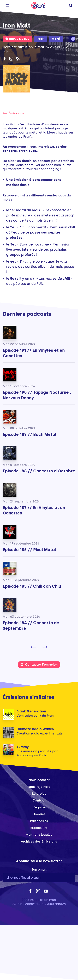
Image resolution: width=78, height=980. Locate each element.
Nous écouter (39, 780)
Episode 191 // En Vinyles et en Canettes (34, 353)
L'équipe (39, 807)
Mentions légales (39, 835)
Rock (41, 39)
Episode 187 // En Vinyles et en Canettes (34, 510)
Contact (39, 800)
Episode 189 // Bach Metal (30, 434)
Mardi (56, 39)
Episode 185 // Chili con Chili (32, 586)
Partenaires (39, 821)
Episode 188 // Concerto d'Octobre (39, 471)
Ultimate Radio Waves (35, 729)
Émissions (13, 113)
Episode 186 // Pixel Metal (29, 550)
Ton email (39, 870)
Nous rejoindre (39, 787)
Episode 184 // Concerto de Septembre (31, 625)
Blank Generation (31, 711)
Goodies (39, 814)
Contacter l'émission (39, 665)
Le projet (39, 794)
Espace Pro (39, 828)
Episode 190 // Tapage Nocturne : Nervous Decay (37, 395)
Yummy (23, 747)
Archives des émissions (39, 842)
